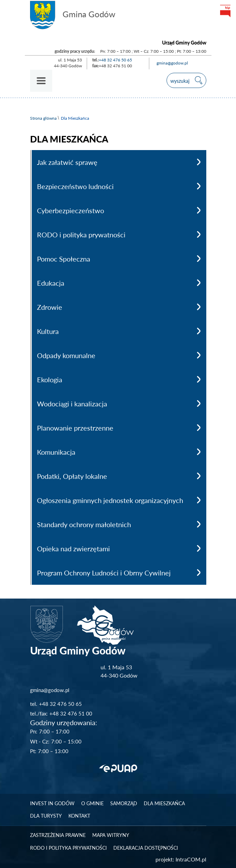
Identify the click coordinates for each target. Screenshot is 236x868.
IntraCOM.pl (191, 859)
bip (225, 11)
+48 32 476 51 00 (71, 713)
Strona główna (43, 118)
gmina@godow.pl (172, 63)
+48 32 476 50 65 (115, 60)
